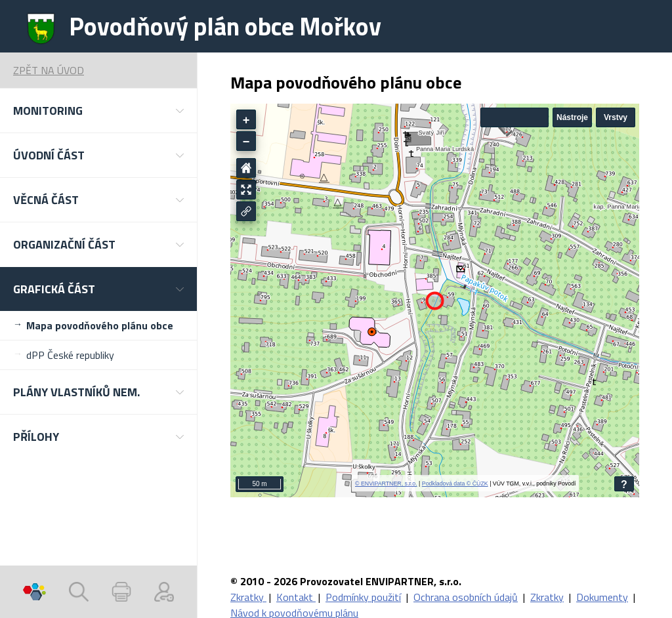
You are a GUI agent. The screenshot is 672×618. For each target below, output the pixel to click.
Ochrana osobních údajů (466, 597)
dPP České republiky (70, 355)
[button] (98, 111)
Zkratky (248, 597)
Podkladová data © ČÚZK (455, 484)
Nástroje (572, 117)
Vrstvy (616, 117)
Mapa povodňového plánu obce (100, 325)
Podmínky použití (363, 597)
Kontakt (296, 597)
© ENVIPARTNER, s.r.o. (386, 484)
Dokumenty (602, 597)
